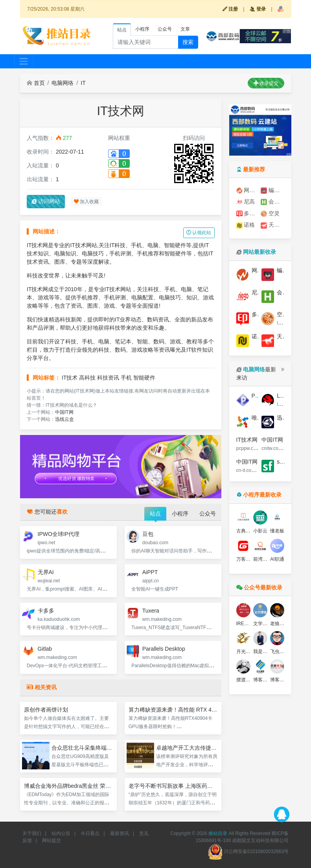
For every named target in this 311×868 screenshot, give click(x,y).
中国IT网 (64, 412)
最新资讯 (120, 833)
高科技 (87, 378)
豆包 (148, 534)
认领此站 (199, 233)
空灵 (270, 214)
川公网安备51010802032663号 (248, 851)
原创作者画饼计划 (46, 710)
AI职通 (277, 559)
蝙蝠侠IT (272, 190)
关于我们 (32, 833)
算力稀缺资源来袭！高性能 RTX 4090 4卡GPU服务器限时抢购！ (208, 710)
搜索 (188, 42)
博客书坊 (263, 680)
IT (83, 83)
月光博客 (246, 651)
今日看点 (90, 833)
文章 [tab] (185, 29)
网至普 (248, 190)
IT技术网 (247, 440)
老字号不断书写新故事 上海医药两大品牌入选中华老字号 (198, 786)
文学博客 (263, 624)
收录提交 (266, 83)
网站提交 (52, 840)
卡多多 (46, 611)
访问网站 (46, 201)
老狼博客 (280, 624)
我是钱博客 (265, 651)
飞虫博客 (280, 651)
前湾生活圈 (265, 559)
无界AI (46, 572)
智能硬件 (144, 378)
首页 (36, 83)
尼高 (246, 202)
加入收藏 (86, 202)
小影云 (260, 531)
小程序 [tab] (142, 29)
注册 (230, 9)
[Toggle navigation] (24, 61)
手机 (126, 378)
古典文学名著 (250, 531)
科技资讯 (108, 378)
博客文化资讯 (284, 680)
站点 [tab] (122, 30)
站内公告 (61, 833)
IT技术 (70, 378)
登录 (258, 9)
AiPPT (150, 572)
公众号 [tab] (165, 29)
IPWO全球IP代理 (59, 534)
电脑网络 (63, 83)
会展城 (272, 202)
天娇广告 (272, 225)
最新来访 (256, 373)
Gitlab (45, 649)
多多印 (248, 214)
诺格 (246, 225)
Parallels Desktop (164, 649)
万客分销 (246, 559)
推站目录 (218, 833)
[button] (281, 9)
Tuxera (151, 611)
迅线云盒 (64, 419)
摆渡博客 (246, 680)
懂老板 (277, 531)
